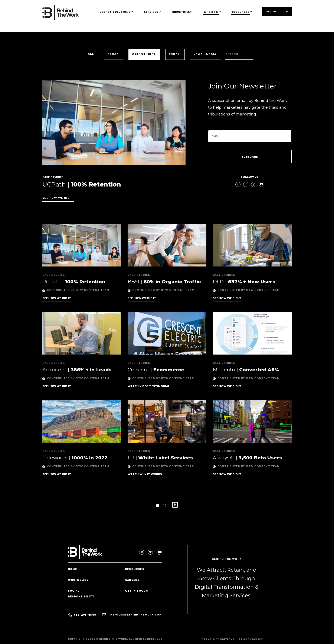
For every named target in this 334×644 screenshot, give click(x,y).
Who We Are (78, 580)
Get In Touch (277, 11)
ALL (91, 54)
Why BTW (211, 12)
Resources (241, 12)
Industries (181, 12)
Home (73, 569)
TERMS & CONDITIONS (218, 639)
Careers (132, 580)
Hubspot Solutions (114, 12)
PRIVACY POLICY (251, 639)
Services (151, 12)
